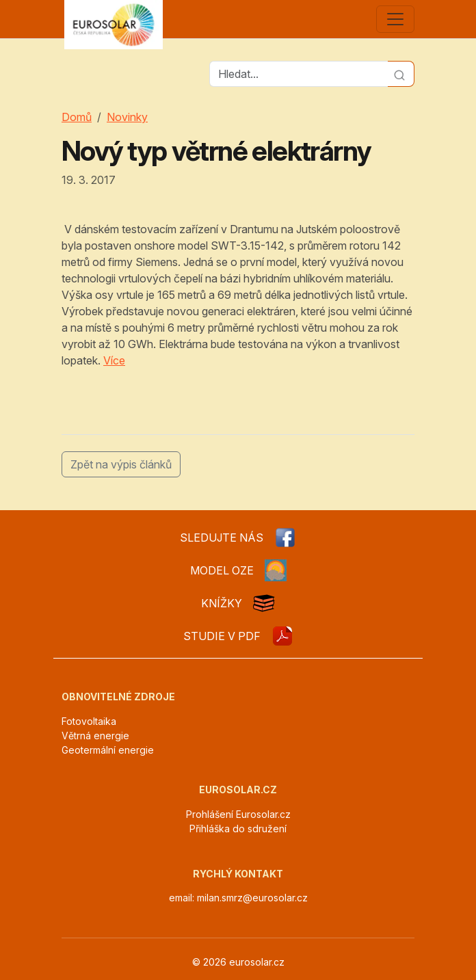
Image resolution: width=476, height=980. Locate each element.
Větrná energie (95, 736)
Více (114, 360)
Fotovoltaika (89, 721)
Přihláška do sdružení (238, 829)
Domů (77, 117)
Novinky (127, 117)
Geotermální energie (108, 750)
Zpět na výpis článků (121, 464)
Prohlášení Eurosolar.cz (238, 814)
